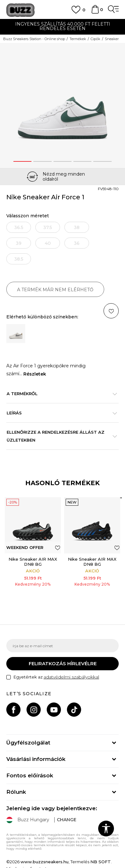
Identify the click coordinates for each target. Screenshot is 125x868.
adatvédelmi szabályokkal (71, 677)
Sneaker (112, 39)
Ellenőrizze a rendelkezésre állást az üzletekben (59, 436)
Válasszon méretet (28, 216)
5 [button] (102, 161)
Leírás (59, 413)
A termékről (59, 394)
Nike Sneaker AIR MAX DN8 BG (33, 562)
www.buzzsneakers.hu (45, 862)
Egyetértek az (56, 677)
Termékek (78, 39)
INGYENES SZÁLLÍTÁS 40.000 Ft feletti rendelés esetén (63, 26)
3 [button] (62, 161)
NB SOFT (101, 862)
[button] (58, 548)
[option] (62, 27)
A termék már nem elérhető (55, 290)
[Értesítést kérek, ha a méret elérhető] (19, 227)
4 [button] (83, 161)
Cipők (95, 39)
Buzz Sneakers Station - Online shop (34, 39)
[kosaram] (95, 12)
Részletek (35, 374)
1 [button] (22, 161)
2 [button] (43, 161)
